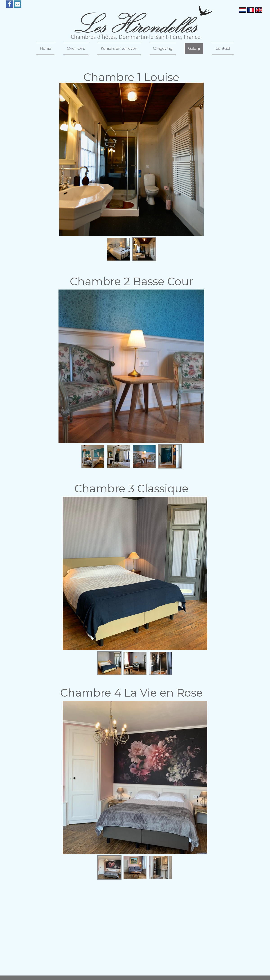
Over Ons (76, 49)
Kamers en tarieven (119, 49)
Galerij (194, 49)
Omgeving (163, 49)
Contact (223, 49)
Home (45, 49)
